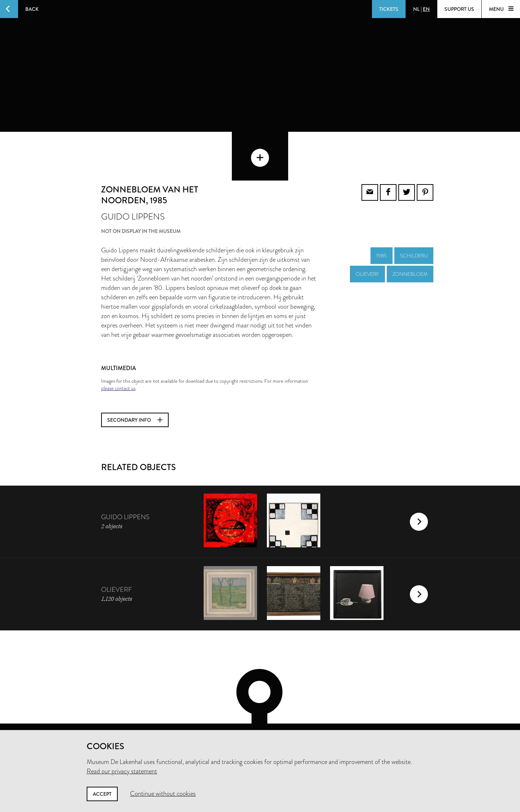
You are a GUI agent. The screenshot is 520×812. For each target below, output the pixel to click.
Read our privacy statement (122, 771)
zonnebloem (410, 240)
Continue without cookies (163, 794)
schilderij (414, 221)
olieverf (367, 240)
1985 (382, 221)
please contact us (118, 354)
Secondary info (135, 386)
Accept (102, 794)
